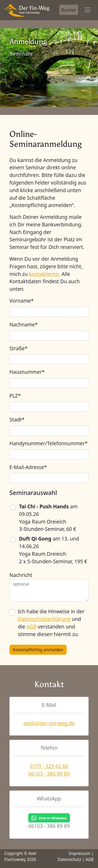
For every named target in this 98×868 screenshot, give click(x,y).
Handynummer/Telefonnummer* (48, 443)
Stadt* (17, 419)
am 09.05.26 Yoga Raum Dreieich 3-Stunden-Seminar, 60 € (48, 518)
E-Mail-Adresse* (28, 467)
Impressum (79, 853)
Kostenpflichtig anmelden (38, 650)
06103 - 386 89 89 (49, 774)
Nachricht (21, 575)
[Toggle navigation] (88, 10)
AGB (31, 627)
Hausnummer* (27, 372)
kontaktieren (44, 274)
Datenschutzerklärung (44, 619)
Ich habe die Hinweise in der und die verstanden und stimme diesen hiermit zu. (51, 623)
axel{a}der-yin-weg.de (49, 723)
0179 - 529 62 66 (49, 766)
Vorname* (22, 301)
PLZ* (15, 396)
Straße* (18, 348)
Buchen (69, 10)
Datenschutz (70, 859)
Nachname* (24, 324)
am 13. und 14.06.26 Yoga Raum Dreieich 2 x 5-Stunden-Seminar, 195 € (53, 550)
